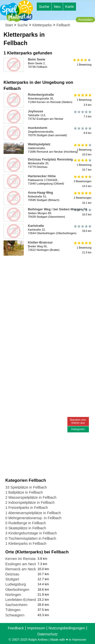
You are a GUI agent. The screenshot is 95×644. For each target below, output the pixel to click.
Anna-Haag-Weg (40, 193)
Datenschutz (48, 634)
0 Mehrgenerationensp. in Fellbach (33, 518)
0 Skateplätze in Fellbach (26, 528)
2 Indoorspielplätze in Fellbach (30, 502)
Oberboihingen (17, 590)
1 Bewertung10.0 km (82, 149)
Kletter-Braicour (40, 242)
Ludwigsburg (16, 584)
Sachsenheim (16, 605)
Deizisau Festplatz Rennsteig (50, 159)
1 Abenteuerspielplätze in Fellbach (33, 513)
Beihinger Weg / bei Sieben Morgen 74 (57, 209)
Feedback (16, 628)
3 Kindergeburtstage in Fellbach (31, 533)
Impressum (36, 628)
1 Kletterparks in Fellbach (26, 544)
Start (9, 25)
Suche (44, 7)
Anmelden (85, 20)
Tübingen (13, 610)
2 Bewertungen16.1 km (82, 198)
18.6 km (82, 229)
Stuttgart (12, 579)
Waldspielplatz (39, 144)
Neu (57, 7)
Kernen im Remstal (21, 559)
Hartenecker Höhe (42, 176)
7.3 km (82, 114)
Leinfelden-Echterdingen (25, 600)
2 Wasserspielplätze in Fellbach (31, 497)
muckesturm (38, 128)
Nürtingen (13, 595)
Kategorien (78, 429)
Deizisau (12, 574)
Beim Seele (37, 59)
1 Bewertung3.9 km (82, 100)
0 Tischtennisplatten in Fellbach (31, 538)
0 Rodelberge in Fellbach (26, 523)
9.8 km (82, 131)
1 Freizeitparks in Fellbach (27, 508)
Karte (69, 7)
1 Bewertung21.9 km (82, 248)
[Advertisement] (48, 305)
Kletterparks (42, 25)
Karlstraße (36, 226)
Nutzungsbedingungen (67, 628)
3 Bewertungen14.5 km (82, 181)
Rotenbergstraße (41, 95)
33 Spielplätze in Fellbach (26, 487)
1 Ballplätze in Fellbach (24, 492)
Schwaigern (15, 615)
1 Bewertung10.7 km (82, 165)
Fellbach (63, 25)
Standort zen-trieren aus (78, 421)
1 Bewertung (82, 62)
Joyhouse (35, 111)
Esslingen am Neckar (23, 564)
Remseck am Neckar (22, 569)
